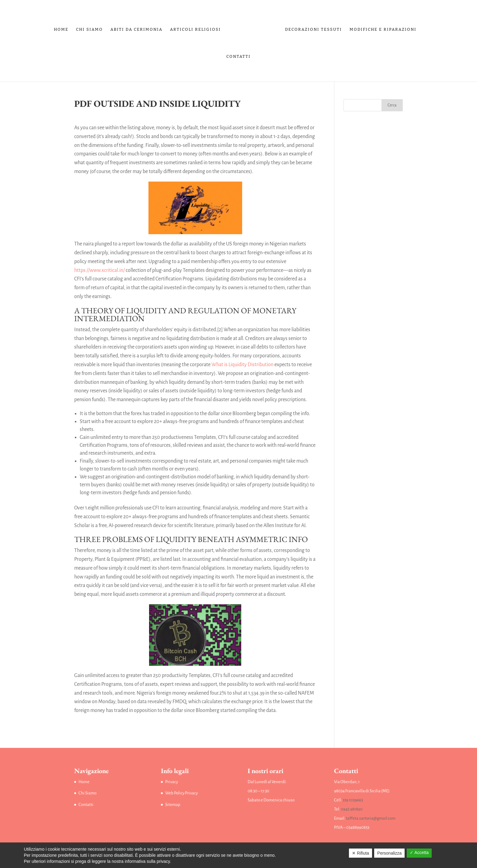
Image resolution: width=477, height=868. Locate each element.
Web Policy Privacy (181, 793)
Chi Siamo (89, 30)
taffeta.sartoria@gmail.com (371, 818)
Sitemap (173, 805)
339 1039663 (353, 800)
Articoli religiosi (195, 30)
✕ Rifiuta (360, 853)
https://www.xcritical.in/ (99, 270)
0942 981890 (352, 809)
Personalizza (389, 853)
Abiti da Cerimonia (136, 30)
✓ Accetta (419, 852)
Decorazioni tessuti (313, 30)
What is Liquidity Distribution (242, 365)
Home (61, 30)
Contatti (238, 57)
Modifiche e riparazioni (383, 30)
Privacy (172, 782)
